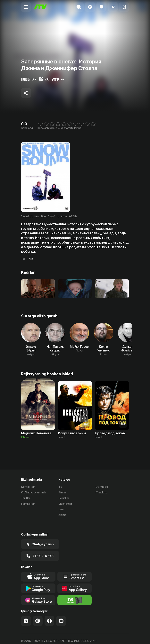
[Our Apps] (75, 566)
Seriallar (64, 498)
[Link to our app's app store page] (38, 566)
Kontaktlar (28, 487)
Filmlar (63, 492)
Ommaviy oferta (32, 637)
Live (61, 509)
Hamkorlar (28, 504)
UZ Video (102, 487)
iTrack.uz (102, 492)
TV (60, 487)
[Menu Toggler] (26, 7)
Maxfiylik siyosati (58, 637)
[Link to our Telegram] (26, 610)
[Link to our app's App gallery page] (75, 578)
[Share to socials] (26, 93)
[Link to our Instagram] (38, 610)
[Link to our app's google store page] (38, 578)
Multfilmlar (65, 504)
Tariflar (26, 498)
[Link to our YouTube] (61, 610)
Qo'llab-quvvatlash (33, 492)
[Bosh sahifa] (40, 7)
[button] (113, 7)
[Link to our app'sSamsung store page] (38, 589)
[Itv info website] (75, 589)
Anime (62, 515)
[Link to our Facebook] (49, 610)
